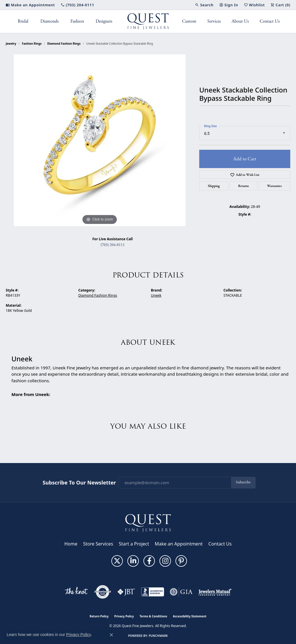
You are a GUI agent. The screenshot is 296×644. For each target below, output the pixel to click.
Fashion (77, 21)
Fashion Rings (32, 44)
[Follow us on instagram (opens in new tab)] (165, 561)
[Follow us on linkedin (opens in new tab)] (133, 561)
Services (214, 21)
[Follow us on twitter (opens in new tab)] (117, 561)
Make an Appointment (179, 544)
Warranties (274, 186)
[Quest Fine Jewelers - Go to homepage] (148, 523)
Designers (104, 21)
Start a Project (134, 544)
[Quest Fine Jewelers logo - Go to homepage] (148, 21)
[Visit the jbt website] (126, 592)
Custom (189, 21)
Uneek (156, 295)
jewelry (11, 44)
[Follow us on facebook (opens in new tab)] (149, 561)
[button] (204, 5)
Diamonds (50, 21)
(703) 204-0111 (113, 245)
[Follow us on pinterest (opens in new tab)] (181, 561)
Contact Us (270, 21)
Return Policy (99, 616)
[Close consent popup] (111, 635)
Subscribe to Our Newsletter (79, 483)
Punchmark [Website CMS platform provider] (158, 636)
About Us (240, 21)
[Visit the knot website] (76, 592)
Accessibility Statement (190, 616)
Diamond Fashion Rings (64, 44)
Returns (243, 186)
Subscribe (243, 482)
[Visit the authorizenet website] (103, 592)
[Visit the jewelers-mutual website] (215, 592)
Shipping (214, 186)
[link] (30, 5)
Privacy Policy (124, 616)
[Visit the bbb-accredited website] (153, 592)
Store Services (98, 544)
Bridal (23, 21)
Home (71, 544)
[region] (100, 140)
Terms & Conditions (153, 616)
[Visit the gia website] (181, 592)
